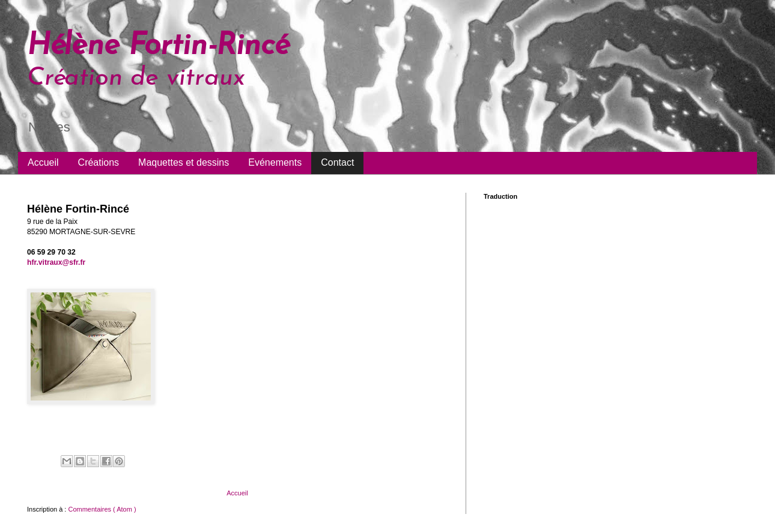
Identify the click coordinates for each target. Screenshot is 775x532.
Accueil (43, 162)
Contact (337, 162)
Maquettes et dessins (184, 162)
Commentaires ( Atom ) (102, 509)
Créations (99, 162)
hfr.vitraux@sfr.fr (56, 262)
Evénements (275, 162)
